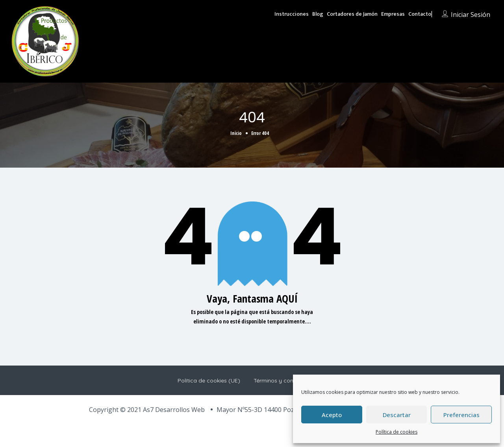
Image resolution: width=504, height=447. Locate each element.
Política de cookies (397, 432)
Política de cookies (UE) (209, 381)
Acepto (332, 415)
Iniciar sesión (471, 15)
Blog (318, 14)
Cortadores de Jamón (352, 14)
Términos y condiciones (284, 381)
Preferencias (461, 415)
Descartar (397, 415)
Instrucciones (292, 14)
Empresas (393, 14)
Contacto (420, 14)
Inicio (236, 133)
